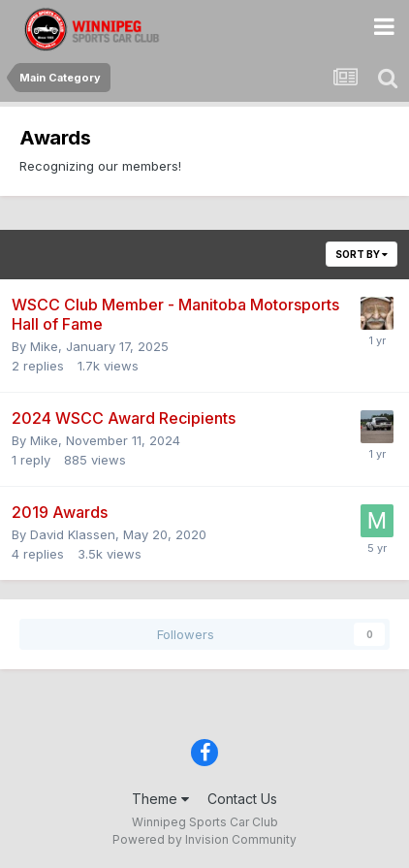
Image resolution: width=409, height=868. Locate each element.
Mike (44, 346)
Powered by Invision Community (204, 839)
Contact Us (242, 799)
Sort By (362, 254)
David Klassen (73, 534)
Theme (160, 799)
